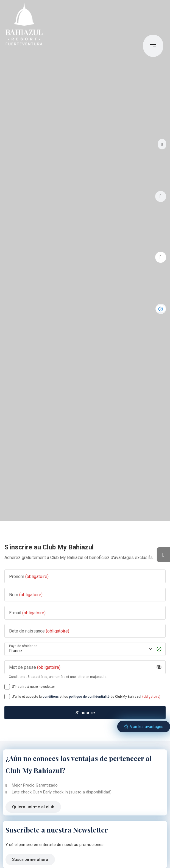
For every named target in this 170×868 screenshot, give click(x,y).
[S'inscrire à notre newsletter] (7, 687)
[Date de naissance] (85, 631)
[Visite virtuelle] (161, 196)
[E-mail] (85, 613)
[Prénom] (85, 577)
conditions (51, 697)
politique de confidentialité (89, 697)
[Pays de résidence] (80, 649)
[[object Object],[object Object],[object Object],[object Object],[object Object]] (7, 697)
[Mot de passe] (81, 667)
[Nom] (85, 595)
